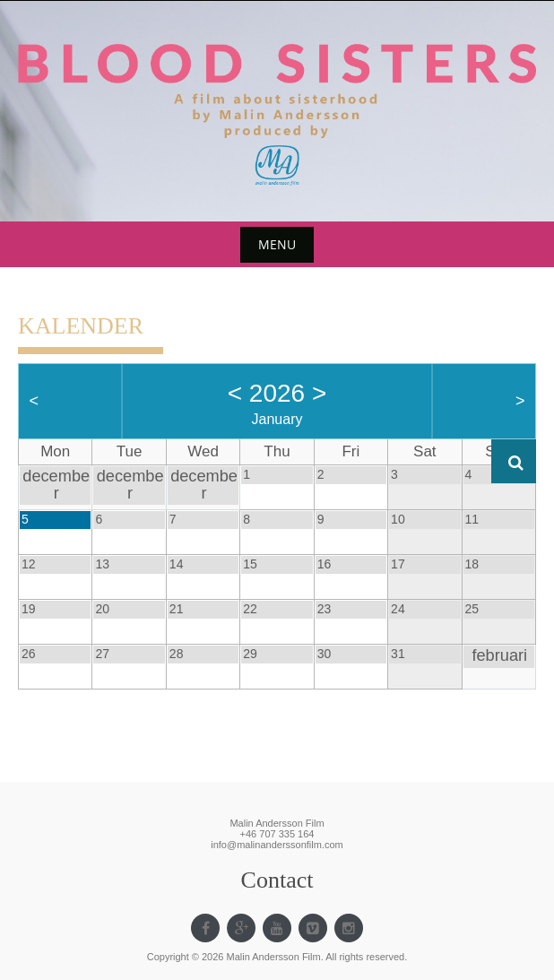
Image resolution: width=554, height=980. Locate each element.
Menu (277, 244)
